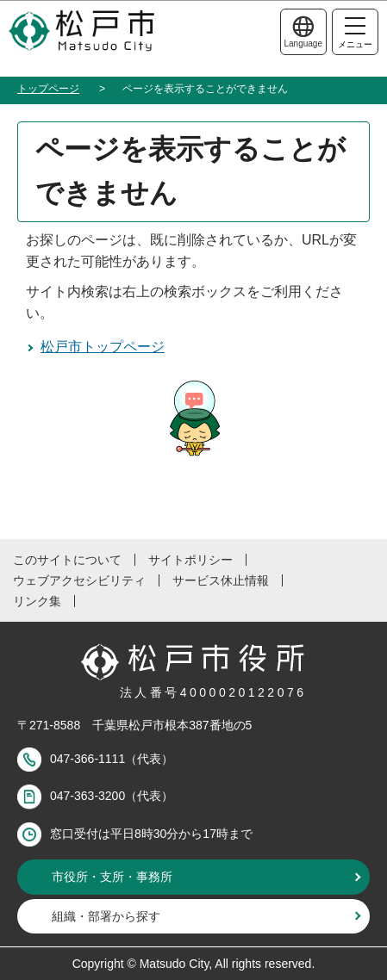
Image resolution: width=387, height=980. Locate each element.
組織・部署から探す (106, 916)
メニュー (355, 33)
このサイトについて (67, 560)
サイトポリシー (190, 560)
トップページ (48, 89)
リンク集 (37, 601)
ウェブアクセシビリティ (79, 580)
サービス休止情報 (221, 580)
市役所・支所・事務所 (112, 877)
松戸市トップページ (103, 347)
